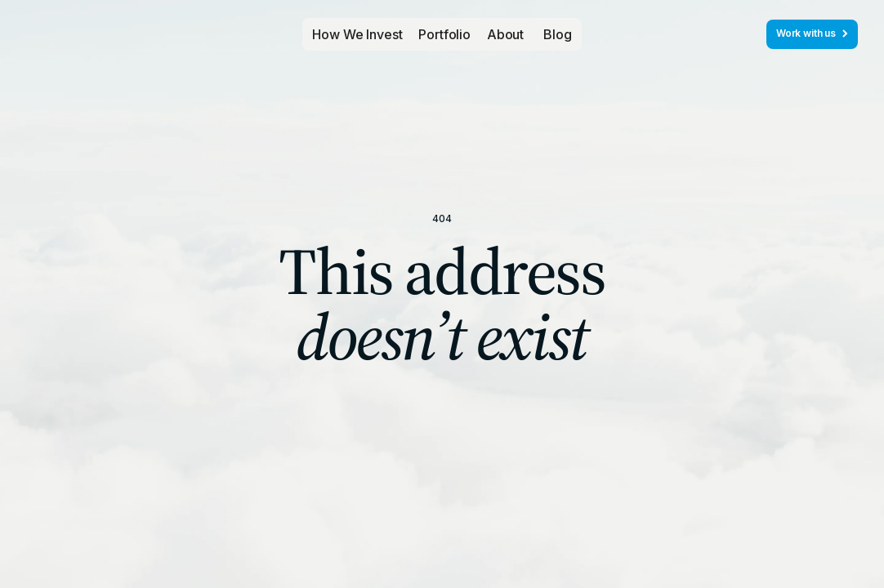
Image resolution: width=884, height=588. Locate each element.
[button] (444, 34)
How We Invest (357, 34)
